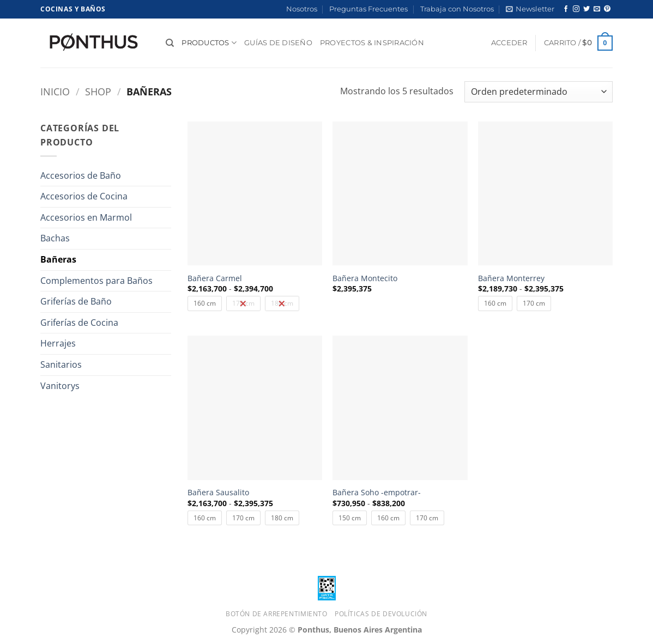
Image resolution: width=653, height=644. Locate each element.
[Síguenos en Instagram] (576, 9)
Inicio (55, 91)
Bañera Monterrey (511, 278)
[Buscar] (170, 43)
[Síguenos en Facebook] (566, 9)
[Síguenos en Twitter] (587, 9)
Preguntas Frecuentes (368, 9)
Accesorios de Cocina (84, 196)
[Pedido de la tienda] (539, 92)
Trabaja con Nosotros (457, 9)
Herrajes (58, 343)
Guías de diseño (278, 43)
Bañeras (58, 259)
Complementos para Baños (96, 281)
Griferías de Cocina (79, 323)
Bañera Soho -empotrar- (377, 493)
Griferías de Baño (76, 301)
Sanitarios (61, 364)
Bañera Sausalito (218, 493)
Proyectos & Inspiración (372, 43)
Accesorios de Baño (81, 175)
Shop (98, 91)
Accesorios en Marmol (86, 217)
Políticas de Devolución (381, 614)
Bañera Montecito (365, 278)
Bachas (55, 238)
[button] (530, 9)
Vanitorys (60, 386)
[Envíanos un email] (597, 9)
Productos (209, 43)
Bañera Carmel (215, 278)
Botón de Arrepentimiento (277, 614)
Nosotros (302, 9)
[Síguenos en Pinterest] (607, 9)
